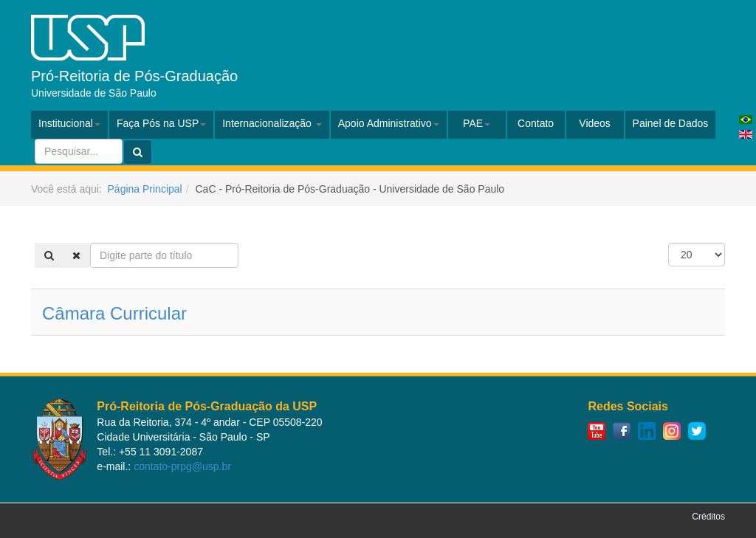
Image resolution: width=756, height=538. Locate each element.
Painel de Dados (671, 123)
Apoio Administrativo (389, 123)
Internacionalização (272, 123)
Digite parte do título (90, 243)
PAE (477, 123)
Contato (536, 123)
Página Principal (145, 189)
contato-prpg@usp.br (182, 466)
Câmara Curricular (114, 313)
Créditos (708, 517)
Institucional (69, 123)
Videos (595, 123)
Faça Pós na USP (161, 123)
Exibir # (669, 243)
